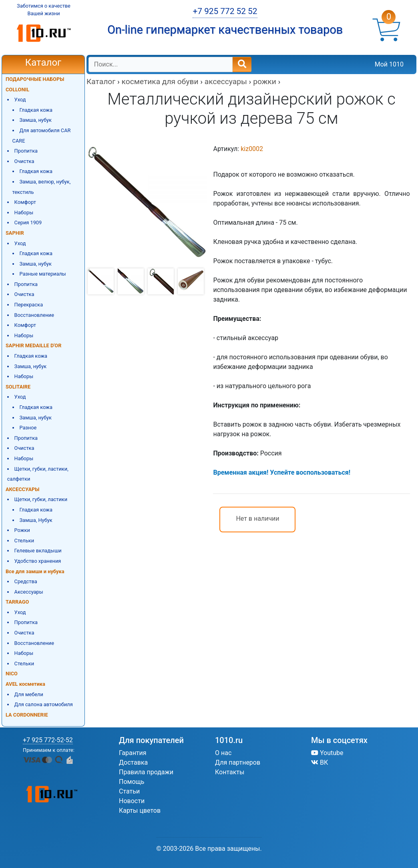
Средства (26, 581)
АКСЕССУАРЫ (22, 489)
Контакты (230, 772)
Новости (132, 801)
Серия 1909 (28, 223)
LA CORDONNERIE (27, 715)
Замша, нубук (35, 120)
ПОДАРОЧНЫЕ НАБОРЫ (35, 79)
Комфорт (25, 202)
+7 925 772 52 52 (225, 11)
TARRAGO (17, 602)
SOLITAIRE (18, 387)
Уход (20, 100)
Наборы (24, 212)
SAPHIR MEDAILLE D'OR (33, 345)
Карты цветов (140, 811)
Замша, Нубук (36, 520)
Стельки (24, 541)
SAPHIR (15, 233)
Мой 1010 (389, 64)
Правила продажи (146, 772)
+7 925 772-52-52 (48, 740)
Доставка (133, 762)
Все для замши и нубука (35, 571)
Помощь (132, 782)
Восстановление (34, 315)
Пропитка (26, 151)
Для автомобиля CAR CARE (42, 136)
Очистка (24, 161)
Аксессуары (29, 592)
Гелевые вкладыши (38, 551)
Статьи (129, 791)
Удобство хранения (38, 561)
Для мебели (29, 694)
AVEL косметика (25, 684)
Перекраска (29, 305)
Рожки (22, 530)
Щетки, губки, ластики (41, 499)
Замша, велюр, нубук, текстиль (42, 187)
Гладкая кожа (36, 110)
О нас (223, 753)
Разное (28, 428)
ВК (320, 762)
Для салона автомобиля (44, 704)
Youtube (327, 753)
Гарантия (133, 753)
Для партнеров (238, 762)
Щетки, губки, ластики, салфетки (38, 474)
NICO (12, 674)
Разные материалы (42, 274)
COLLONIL (17, 90)
